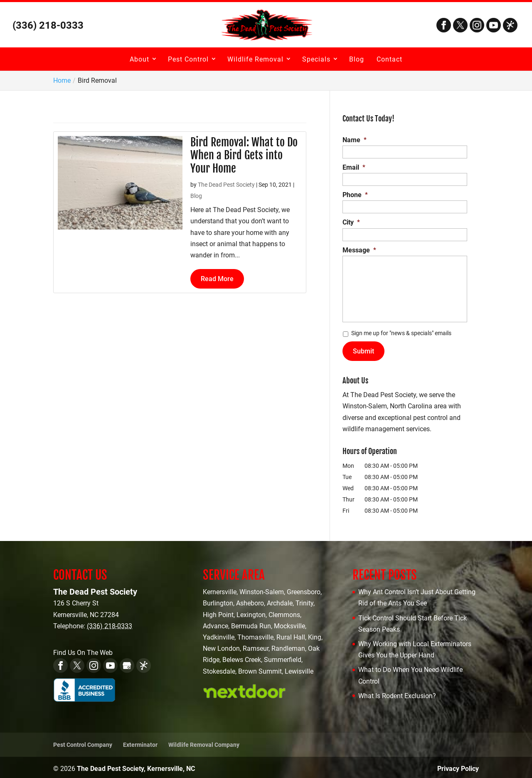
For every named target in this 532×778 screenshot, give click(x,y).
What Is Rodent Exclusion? (397, 693)
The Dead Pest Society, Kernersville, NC (136, 766)
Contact (389, 59)
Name (355, 140)
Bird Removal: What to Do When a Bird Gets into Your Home (244, 155)
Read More (217, 279)
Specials (316, 59)
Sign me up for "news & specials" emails (401, 333)
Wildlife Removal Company (204, 742)
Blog (357, 59)
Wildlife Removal (255, 59)
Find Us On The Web (83, 650)
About (139, 59)
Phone (355, 195)
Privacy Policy (458, 766)
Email (354, 167)
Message (359, 250)
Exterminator (140, 742)
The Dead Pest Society (226, 185)
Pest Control (188, 59)
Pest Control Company (83, 742)
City (351, 222)
